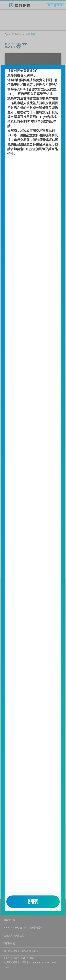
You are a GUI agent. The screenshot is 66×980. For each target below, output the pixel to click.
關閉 (33, 902)
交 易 (60, 5)
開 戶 (50, 5)
